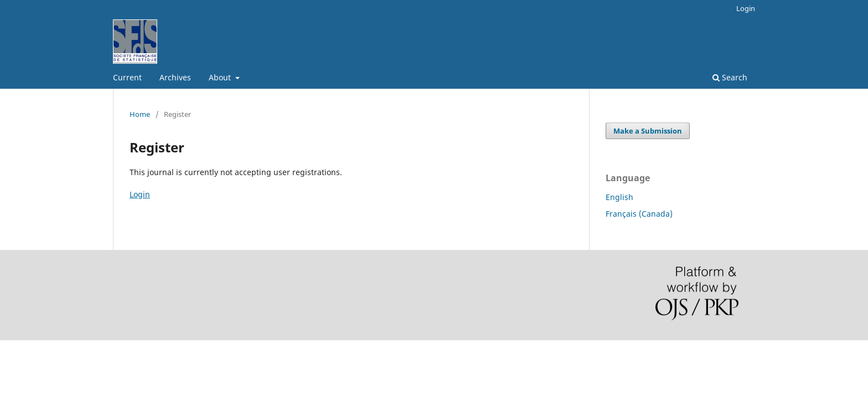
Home (140, 114)
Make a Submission (648, 131)
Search (730, 77)
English (619, 197)
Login (746, 8)
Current (127, 77)
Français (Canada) (639, 214)
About (221, 77)
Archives (175, 77)
